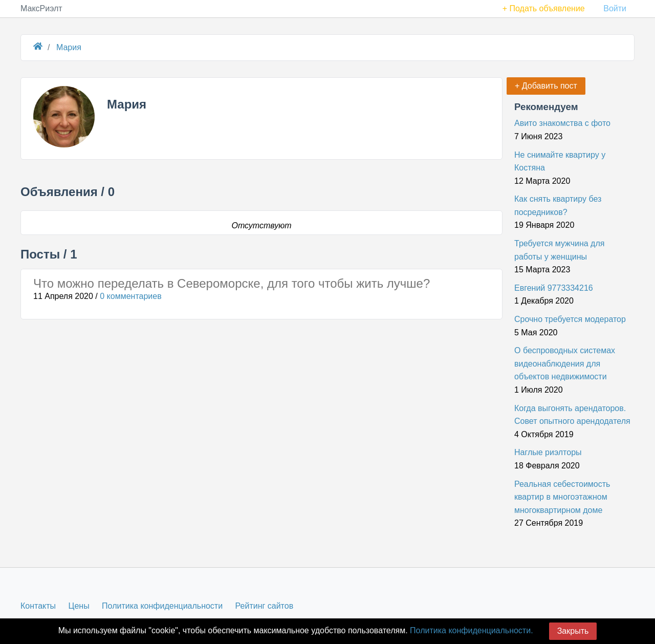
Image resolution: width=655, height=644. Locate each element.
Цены (79, 606)
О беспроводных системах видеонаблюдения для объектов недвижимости (565, 363)
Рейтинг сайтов (265, 606)
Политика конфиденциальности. (471, 630)
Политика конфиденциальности (162, 606)
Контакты (38, 606)
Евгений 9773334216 (554, 288)
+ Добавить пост (546, 86)
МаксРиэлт (41, 8)
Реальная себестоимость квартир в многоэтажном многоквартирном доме (562, 497)
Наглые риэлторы (548, 452)
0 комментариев (130, 296)
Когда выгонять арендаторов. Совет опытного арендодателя (572, 415)
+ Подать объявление (544, 8)
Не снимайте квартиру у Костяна (560, 162)
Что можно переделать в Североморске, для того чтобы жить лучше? (232, 283)
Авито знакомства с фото (562, 123)
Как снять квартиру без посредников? (558, 206)
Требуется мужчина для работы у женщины (559, 250)
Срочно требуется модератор (570, 319)
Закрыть (573, 631)
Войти (615, 8)
